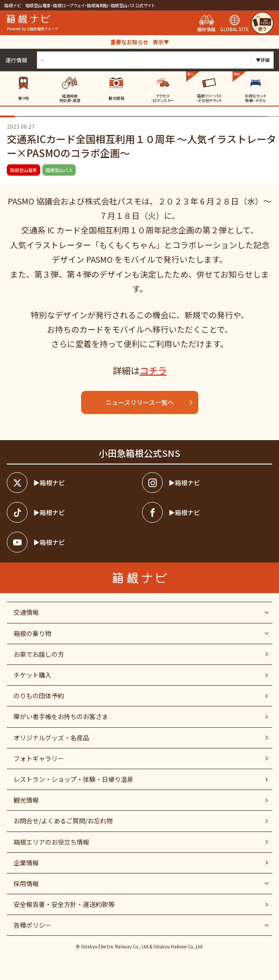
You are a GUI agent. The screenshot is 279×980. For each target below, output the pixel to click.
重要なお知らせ (140, 42)
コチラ (153, 370)
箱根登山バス (59, 170)
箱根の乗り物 (32, 633)
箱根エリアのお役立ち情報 (51, 842)
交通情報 (26, 612)
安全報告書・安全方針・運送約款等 (64, 904)
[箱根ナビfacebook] (207, 512)
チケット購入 (32, 675)
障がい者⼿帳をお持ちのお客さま (61, 716)
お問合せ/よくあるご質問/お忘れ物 (63, 821)
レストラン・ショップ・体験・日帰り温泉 (73, 779)
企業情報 (26, 863)
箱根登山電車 (23, 170)
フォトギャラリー (39, 758)
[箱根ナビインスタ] (207, 483)
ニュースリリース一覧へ (149, 402)
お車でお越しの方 (39, 654)
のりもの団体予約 (39, 696)
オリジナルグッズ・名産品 (51, 738)
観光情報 (26, 800)
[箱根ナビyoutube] (72, 542)
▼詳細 (263, 60)
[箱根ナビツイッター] (72, 483)
